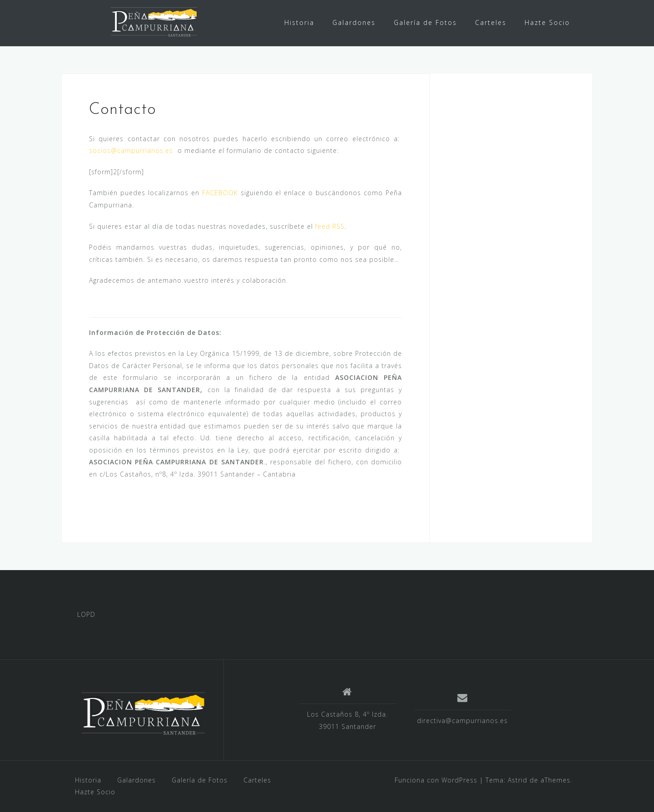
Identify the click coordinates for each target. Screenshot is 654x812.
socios (100, 150)
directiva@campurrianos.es (462, 721)
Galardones (354, 22)
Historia (299, 22)
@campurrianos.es (142, 150)
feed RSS (330, 226)
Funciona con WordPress (436, 780)
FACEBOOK (220, 193)
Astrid (518, 780)
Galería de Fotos (425, 22)
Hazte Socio (547, 22)
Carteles (491, 22)
